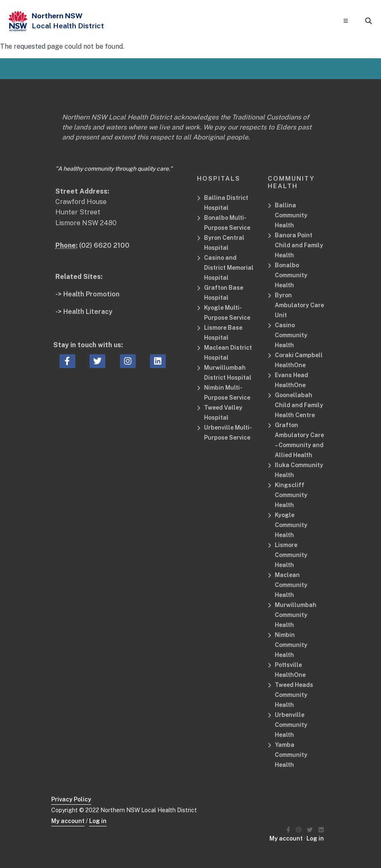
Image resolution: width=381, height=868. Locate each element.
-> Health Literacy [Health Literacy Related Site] (84, 312)
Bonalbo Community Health (291, 275)
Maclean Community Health (291, 585)
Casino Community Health (291, 335)
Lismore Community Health (291, 555)
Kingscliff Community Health (291, 495)
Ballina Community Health (291, 215)
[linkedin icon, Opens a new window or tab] (158, 361)
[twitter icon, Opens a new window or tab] (97, 361)
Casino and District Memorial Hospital (229, 268)
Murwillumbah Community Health (296, 615)
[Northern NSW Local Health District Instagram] (299, 830)
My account (68, 821)
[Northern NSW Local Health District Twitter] (310, 830)
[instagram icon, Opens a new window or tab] (128, 361)
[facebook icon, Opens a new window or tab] (67, 361)
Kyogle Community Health (291, 525)
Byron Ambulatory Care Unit (299, 305)
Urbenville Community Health (291, 725)
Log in (98, 821)
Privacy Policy (71, 799)
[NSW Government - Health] (18, 21)
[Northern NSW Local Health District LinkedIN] (321, 830)
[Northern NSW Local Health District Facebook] (288, 830)
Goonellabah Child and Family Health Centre (299, 405)
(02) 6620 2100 (104, 245)
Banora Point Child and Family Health (299, 245)
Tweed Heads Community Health (294, 695)
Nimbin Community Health (291, 645)
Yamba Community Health (291, 755)
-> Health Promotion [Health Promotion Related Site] (87, 294)
